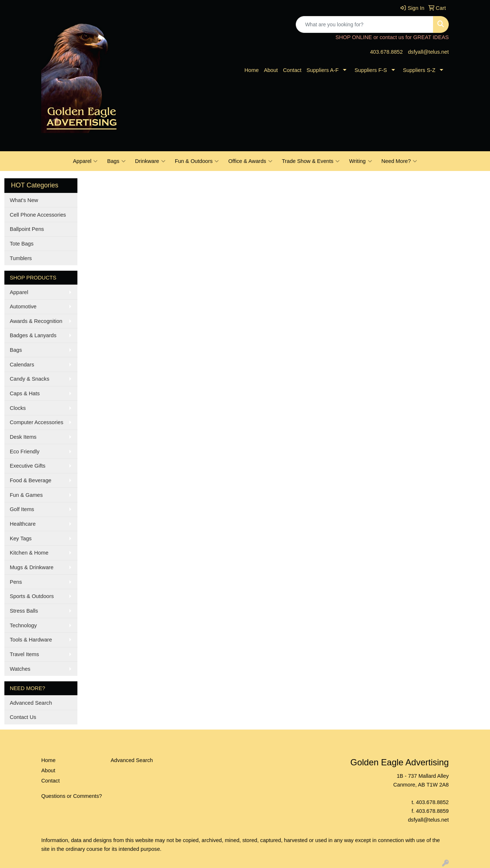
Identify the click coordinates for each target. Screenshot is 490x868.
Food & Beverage (31, 480)
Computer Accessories (37, 422)
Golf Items (22, 509)
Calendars (22, 365)
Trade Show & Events (311, 161)
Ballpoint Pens (27, 229)
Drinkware (150, 161)
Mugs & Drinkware (32, 567)
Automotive (23, 307)
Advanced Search (31, 703)
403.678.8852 (386, 52)
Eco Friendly (25, 452)
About (271, 70)
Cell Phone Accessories (38, 215)
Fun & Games (26, 495)
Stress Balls (24, 611)
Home (252, 70)
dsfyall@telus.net (428, 52)
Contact (292, 70)
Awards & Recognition (36, 321)
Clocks (18, 408)
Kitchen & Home (29, 553)
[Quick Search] (365, 24)
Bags (116, 161)
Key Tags (21, 538)
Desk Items (23, 437)
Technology (23, 625)
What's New (24, 200)
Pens (16, 582)
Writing (360, 161)
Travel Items (24, 654)
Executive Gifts (28, 466)
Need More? (399, 161)
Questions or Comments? (72, 796)
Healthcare (23, 524)
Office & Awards (250, 161)
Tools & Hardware (31, 640)
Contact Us (23, 717)
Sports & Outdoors (32, 596)
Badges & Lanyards (33, 335)
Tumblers (21, 258)
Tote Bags (22, 244)
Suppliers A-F (322, 70)
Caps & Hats (25, 393)
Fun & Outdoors (197, 161)
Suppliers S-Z (419, 70)
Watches (20, 669)
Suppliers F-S (371, 70)
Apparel (85, 161)
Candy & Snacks (30, 379)
